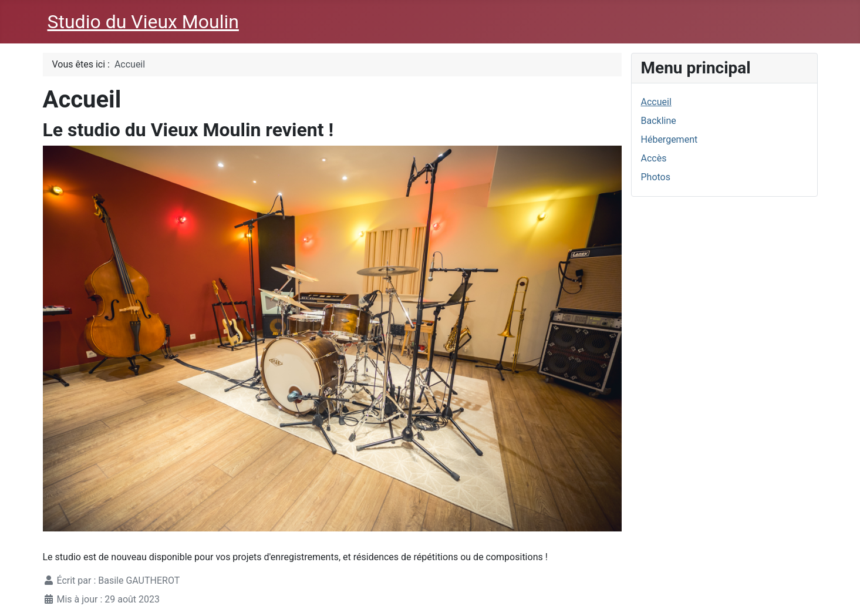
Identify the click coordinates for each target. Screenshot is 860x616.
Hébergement (670, 139)
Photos (656, 177)
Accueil (656, 102)
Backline (659, 121)
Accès (654, 158)
